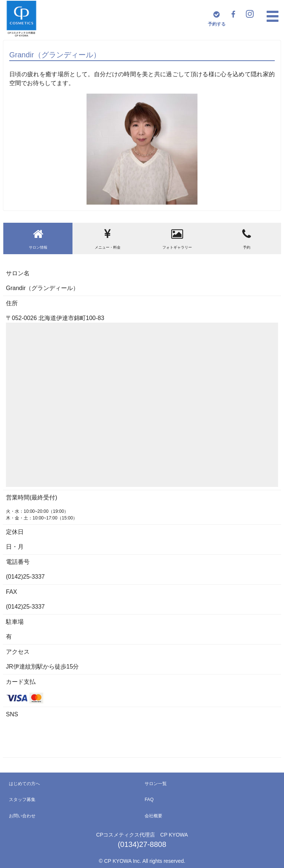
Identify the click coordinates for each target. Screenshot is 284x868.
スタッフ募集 (22, 800)
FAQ (149, 800)
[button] (273, 16)
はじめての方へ (24, 784)
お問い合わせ (22, 816)
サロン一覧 (156, 784)
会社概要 (153, 816)
